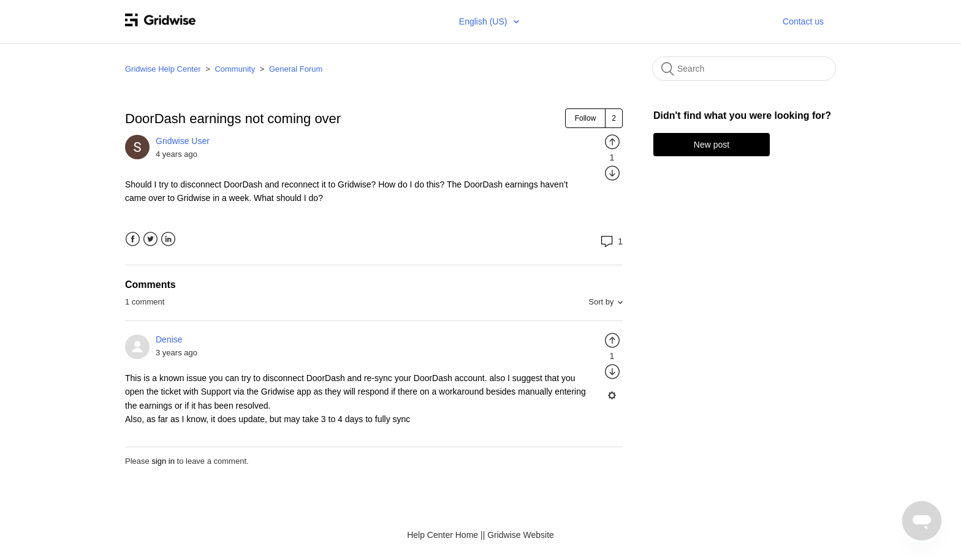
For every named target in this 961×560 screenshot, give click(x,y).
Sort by (601, 302)
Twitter (150, 239)
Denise (169, 339)
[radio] (612, 142)
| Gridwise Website (518, 535)
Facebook (133, 239)
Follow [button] (586, 118)
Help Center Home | (445, 535)
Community (235, 69)
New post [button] (712, 145)
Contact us (803, 21)
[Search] (744, 69)
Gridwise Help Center (163, 69)
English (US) (484, 21)
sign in (163, 461)
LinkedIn (168, 239)
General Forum (296, 69)
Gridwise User (183, 141)
